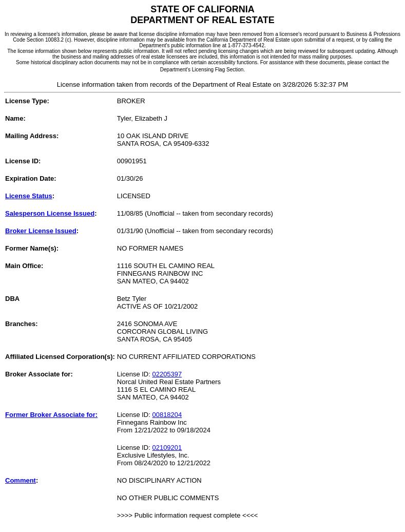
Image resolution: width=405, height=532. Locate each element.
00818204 (167, 415)
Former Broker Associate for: (51, 415)
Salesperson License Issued (50, 213)
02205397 (167, 374)
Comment (21, 480)
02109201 (167, 448)
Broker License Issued (41, 231)
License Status (29, 196)
